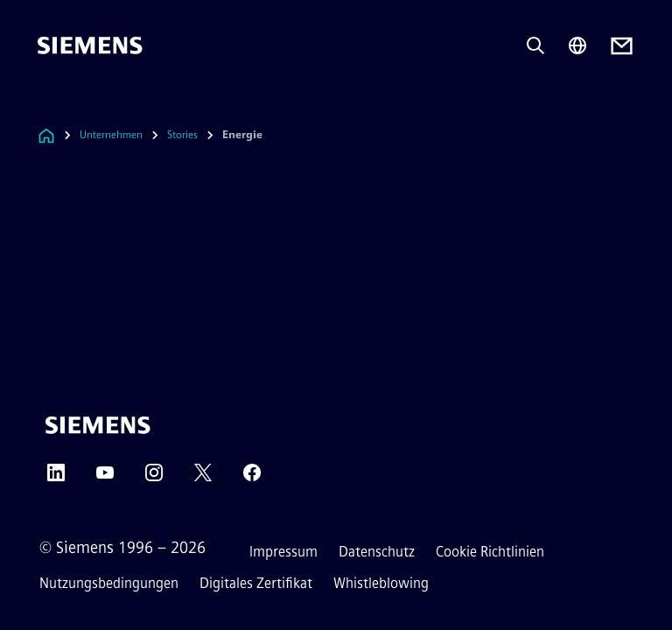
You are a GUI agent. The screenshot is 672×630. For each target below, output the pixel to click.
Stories (182, 135)
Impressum (283, 552)
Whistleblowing (381, 583)
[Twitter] (203, 478)
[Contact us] (622, 46)
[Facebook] (252, 478)
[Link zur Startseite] (46, 135)
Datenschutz (377, 552)
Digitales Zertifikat (256, 583)
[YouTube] (105, 478)
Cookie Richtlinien (490, 552)
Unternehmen (111, 135)
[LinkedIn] (56, 478)
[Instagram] (154, 478)
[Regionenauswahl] (577, 45)
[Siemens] (90, 45)
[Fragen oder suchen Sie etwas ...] (535, 45)
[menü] (50, 105)
